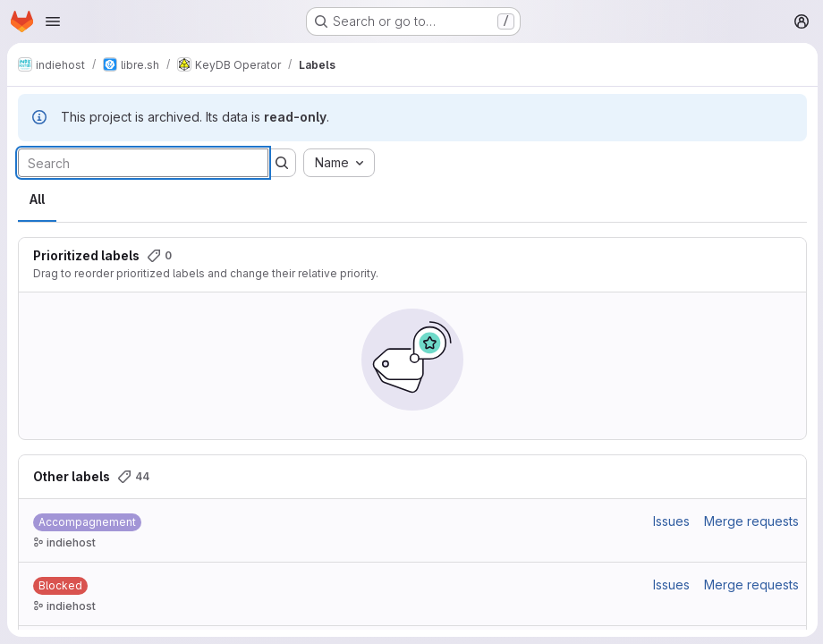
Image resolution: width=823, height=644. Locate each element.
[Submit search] (282, 163)
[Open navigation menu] (53, 21)
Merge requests (750, 521)
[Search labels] (143, 163)
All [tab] (37, 199)
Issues (670, 521)
